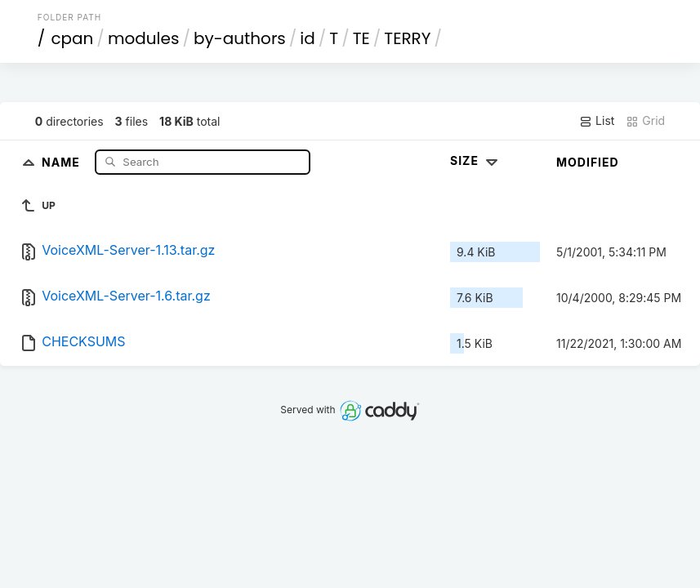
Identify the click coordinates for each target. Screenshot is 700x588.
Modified (588, 162)
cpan (72, 38)
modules (143, 38)
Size (476, 160)
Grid (645, 121)
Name (62, 161)
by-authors (240, 38)
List (597, 121)
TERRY (407, 38)
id (307, 38)
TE (361, 38)
